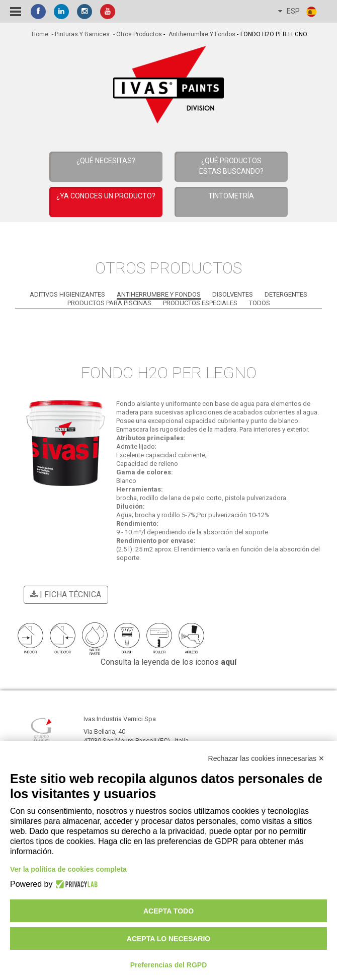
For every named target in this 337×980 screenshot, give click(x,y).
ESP (298, 12)
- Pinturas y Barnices (80, 34)
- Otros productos (137, 34)
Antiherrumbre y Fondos (201, 34)
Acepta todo (168, 911)
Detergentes (286, 294)
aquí (229, 662)
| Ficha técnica (64, 594)
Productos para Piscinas (109, 303)
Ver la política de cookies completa (68, 869)
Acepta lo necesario (168, 939)
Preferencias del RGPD (169, 965)
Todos (260, 303)
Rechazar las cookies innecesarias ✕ (266, 758)
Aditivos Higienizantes (67, 294)
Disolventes (233, 294)
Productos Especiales (200, 303)
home (40, 34)
